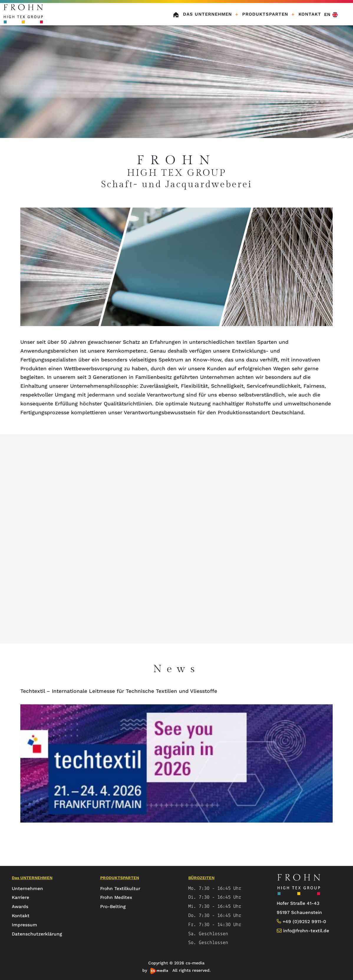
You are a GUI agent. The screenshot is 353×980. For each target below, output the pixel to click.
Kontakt (21, 916)
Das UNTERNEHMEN (207, 14)
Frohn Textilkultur (120, 889)
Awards (20, 907)
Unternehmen (27, 889)
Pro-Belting (113, 907)
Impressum (24, 925)
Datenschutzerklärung (37, 934)
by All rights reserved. (177, 970)
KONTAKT (310, 14)
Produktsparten (265, 14)
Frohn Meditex (116, 897)
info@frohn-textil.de (306, 931)
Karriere (20, 897)
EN (331, 15)
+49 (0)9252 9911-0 (304, 922)
